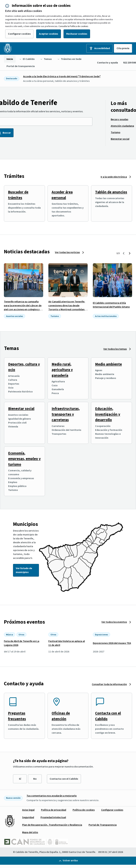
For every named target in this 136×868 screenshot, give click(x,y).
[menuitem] (10, 59)
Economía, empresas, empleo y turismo (24, 459)
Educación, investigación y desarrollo (108, 414)
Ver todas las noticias (67, 252)
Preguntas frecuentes (17, 716)
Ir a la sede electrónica (114, 177)
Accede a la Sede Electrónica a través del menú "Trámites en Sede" (62, 76)
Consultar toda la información (109, 684)
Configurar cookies (19, 34)
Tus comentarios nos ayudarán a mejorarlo (52, 796)
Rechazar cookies (77, 34)
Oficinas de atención (61, 716)
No (35, 779)
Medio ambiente (108, 364)
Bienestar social (21, 409)
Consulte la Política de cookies (73, 26)
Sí (20, 779)
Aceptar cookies (49, 34)
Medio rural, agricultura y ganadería (62, 370)
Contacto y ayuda (107, 63)
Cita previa (123, 48)
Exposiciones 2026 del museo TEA (112, 643)
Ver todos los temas (115, 349)
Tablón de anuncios (111, 192)
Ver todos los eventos (114, 622)
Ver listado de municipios (24, 570)
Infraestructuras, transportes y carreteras (66, 414)
